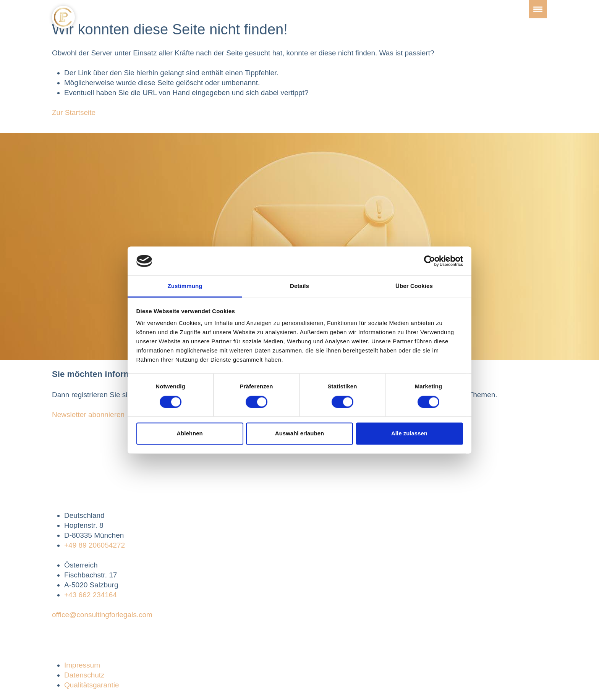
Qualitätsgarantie (92, 685)
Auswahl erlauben (299, 434)
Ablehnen (189, 434)
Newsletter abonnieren (88, 415)
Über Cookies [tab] (414, 286)
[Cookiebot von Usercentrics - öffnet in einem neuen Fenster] (430, 261)
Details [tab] (299, 286)
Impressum (82, 665)
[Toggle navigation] (538, 9)
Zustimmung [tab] (185, 286)
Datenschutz (84, 675)
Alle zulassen (409, 434)
